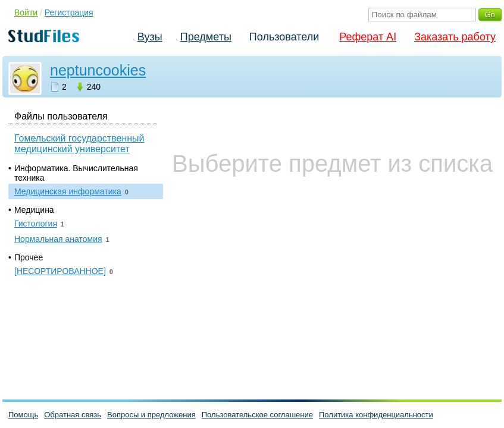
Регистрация (69, 12)
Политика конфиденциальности (376, 415)
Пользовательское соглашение (257, 415)
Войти (26, 12)
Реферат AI (368, 37)
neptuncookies (98, 70)
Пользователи (284, 37)
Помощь (23, 415)
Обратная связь (73, 415)
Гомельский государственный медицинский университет (79, 144)
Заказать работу (455, 37)
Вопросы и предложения (151, 415)
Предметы (206, 37)
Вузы (150, 37)
